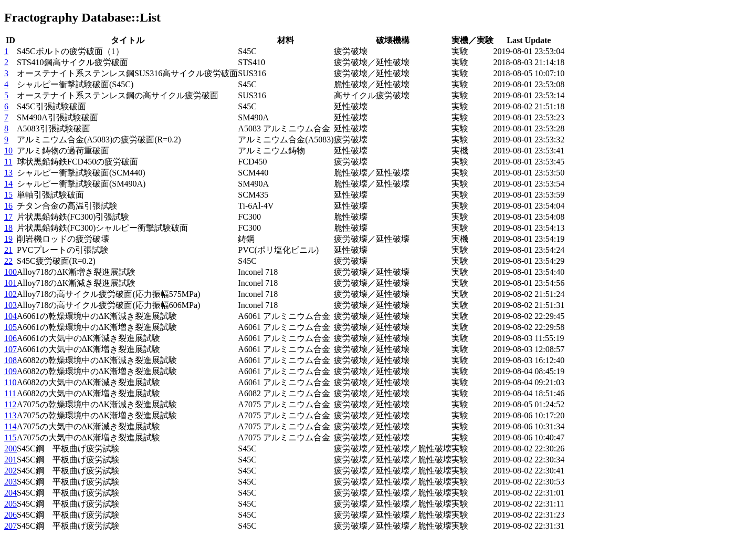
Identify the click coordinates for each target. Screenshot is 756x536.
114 (10, 426)
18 (8, 228)
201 (10, 460)
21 (8, 250)
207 (10, 526)
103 (10, 305)
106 (10, 338)
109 (10, 371)
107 (10, 349)
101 (10, 283)
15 (8, 195)
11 (8, 162)
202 (10, 471)
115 (10, 437)
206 (10, 515)
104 (10, 316)
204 (10, 493)
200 (10, 449)
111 (10, 393)
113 (10, 415)
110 (10, 382)
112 (10, 404)
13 (8, 173)
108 (10, 360)
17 (8, 217)
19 (8, 239)
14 (8, 184)
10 (8, 151)
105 (10, 327)
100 (10, 272)
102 (10, 294)
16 (8, 206)
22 (8, 261)
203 (10, 482)
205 (10, 504)
